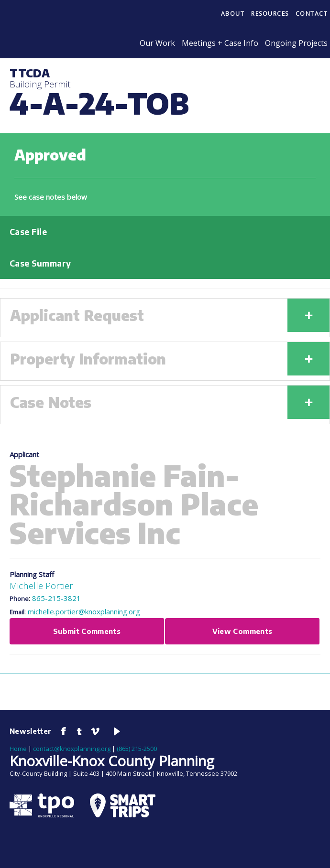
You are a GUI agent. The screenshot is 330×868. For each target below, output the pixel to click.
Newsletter (31, 731)
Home (18, 749)
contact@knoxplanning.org (72, 749)
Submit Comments (87, 631)
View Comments (242, 631)
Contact (312, 14)
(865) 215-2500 (137, 749)
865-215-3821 (56, 598)
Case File (28, 232)
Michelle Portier (41, 585)
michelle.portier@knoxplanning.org (84, 611)
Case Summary (40, 263)
